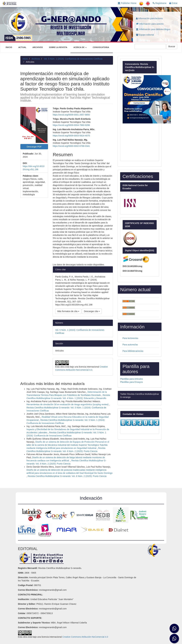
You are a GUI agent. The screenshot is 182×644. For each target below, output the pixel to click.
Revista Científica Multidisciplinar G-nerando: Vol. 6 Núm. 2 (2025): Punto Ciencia (67, 476)
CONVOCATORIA (101, 47)
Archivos (38, 47)
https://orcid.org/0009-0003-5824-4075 (71, 136)
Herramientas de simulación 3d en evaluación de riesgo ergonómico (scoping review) (68, 404)
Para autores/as (130, 345)
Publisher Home (127, 3)
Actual (22, 47)
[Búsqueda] (150, 46)
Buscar (172, 46)
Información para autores (150, 24)
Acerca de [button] (80, 47)
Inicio (25, 59)
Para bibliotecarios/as (133, 351)
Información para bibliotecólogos (153, 29)
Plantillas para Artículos (131, 379)
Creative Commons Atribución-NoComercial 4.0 (85, 637)
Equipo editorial (145, 35)
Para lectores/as (130, 338)
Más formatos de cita (68, 311)
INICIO (9, 47)
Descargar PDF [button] (34, 147)
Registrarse (160, 3)
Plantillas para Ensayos (131, 382)
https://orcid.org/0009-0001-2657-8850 (71, 115)
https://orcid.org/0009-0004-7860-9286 (71, 125)
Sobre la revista (58, 47)
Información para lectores (149, 18)
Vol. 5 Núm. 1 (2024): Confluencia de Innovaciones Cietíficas (73, 59)
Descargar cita (92, 311)
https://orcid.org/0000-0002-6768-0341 (71, 146)
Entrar (173, 3)
